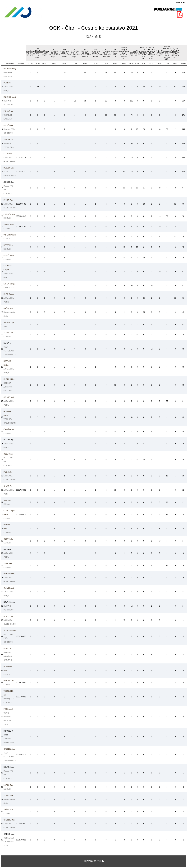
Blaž (8, 616)
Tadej (10, 69)
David (7, 83)
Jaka (9, 214)
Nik (9, 429)
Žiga (9, 323)
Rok (8, 810)
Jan (8, 111)
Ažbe (8, 795)
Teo (8, 472)
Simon (8, 454)
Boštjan (9, 294)
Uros (8, 245)
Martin (9, 256)
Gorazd (8, 709)
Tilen (8, 200)
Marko (9, 125)
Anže (8, 154)
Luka (9, 168)
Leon (8, 500)
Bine (8, 785)
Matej (10, 97)
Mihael (10, 631)
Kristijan (9, 284)
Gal (8, 486)
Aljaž (9, 397)
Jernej (9, 574)
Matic (9, 225)
